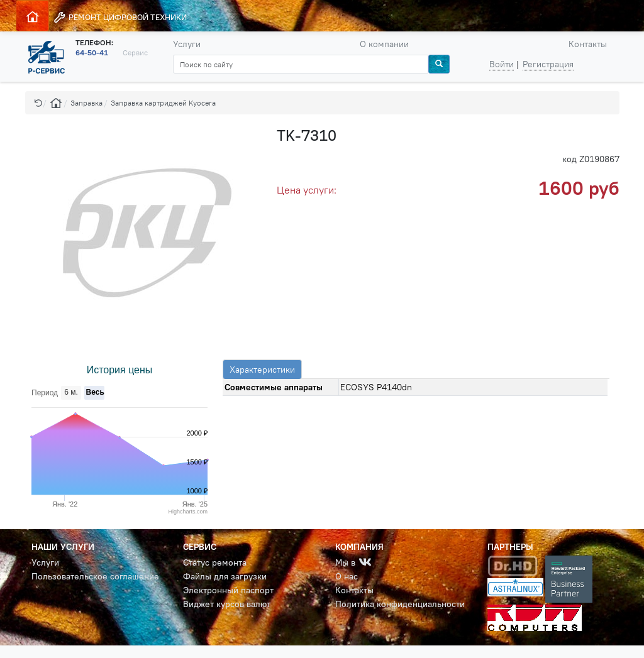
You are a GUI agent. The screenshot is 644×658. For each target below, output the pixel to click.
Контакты (588, 44)
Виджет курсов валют (227, 604)
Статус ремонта (215, 562)
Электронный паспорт (228, 590)
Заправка (86, 103)
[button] (38, 103)
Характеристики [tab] (262, 370)
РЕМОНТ (120, 17)
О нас (347, 576)
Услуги (187, 44)
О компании (384, 44)
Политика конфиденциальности (400, 604)
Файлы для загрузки (225, 576)
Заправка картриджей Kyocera (163, 103)
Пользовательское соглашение (95, 576)
